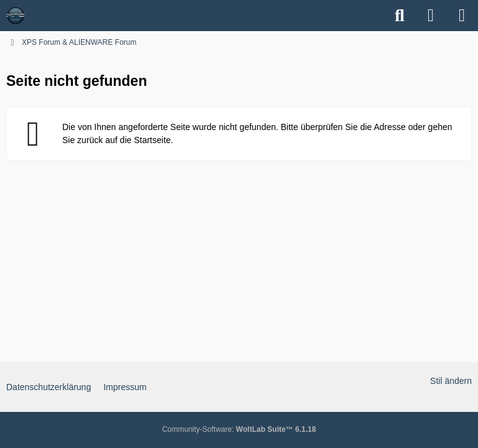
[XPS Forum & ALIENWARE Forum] (16, 16)
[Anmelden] (431, 16)
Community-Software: (239, 429)
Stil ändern (451, 381)
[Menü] (462, 16)
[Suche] (400, 16)
